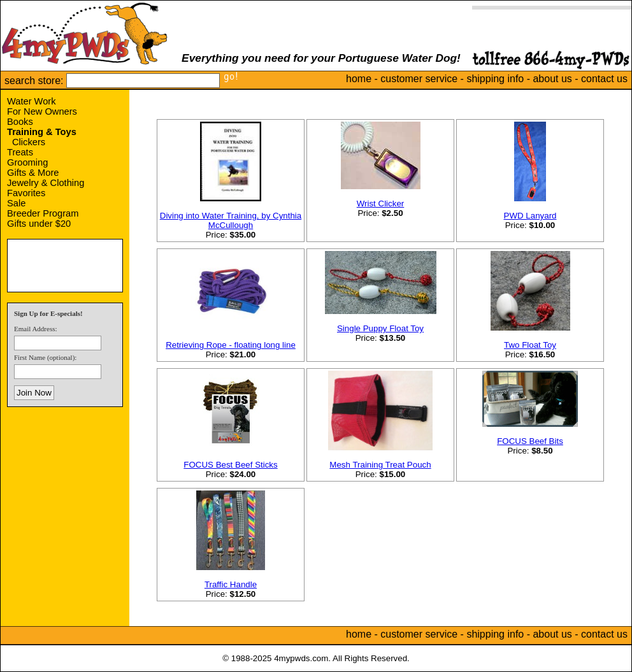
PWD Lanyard (530, 216)
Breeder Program (43, 213)
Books (20, 122)
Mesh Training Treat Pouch (380, 465)
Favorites (26, 193)
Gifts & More (33, 173)
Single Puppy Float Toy (380, 328)
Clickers (29, 142)
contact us (604, 79)
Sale (16, 203)
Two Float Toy (530, 345)
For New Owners (42, 111)
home (359, 79)
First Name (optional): (45, 357)
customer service (419, 79)
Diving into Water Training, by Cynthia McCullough (231, 220)
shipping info (495, 79)
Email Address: (36, 329)
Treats (20, 152)
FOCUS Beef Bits (530, 441)
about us (552, 79)
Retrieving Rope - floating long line (231, 345)
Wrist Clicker (381, 204)
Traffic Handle (231, 584)
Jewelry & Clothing (46, 183)
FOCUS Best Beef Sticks (230, 465)
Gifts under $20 (39, 224)
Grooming (27, 162)
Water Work (32, 101)
